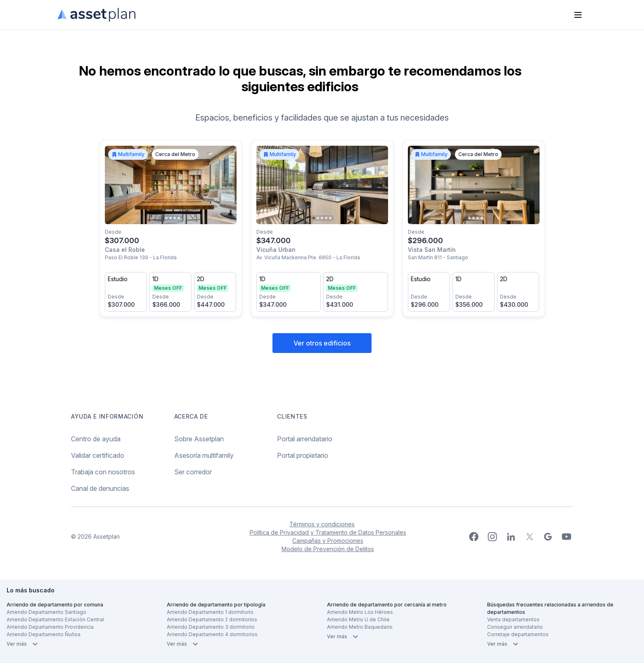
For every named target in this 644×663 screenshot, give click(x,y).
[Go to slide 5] (179, 218)
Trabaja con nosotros (103, 472)
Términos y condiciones (322, 524)
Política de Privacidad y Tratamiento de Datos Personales (328, 532)
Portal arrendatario (305, 439)
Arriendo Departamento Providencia (50, 627)
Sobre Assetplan (199, 439)
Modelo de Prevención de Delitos (328, 549)
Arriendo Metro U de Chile (358, 619)
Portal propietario (303, 455)
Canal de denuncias (100, 488)
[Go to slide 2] (166, 218)
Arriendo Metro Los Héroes (360, 612)
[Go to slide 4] (175, 218)
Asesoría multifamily (204, 455)
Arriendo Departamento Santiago (46, 612)
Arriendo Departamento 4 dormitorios (212, 634)
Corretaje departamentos (518, 634)
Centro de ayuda (96, 439)
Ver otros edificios (322, 343)
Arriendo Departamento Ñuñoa (44, 634)
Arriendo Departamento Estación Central (55, 619)
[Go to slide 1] (162, 218)
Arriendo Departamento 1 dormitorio (210, 612)
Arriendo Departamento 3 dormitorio (211, 627)
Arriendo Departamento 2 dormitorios (212, 619)
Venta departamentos (513, 619)
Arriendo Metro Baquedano (360, 627)
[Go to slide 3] (170, 218)
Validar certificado (98, 455)
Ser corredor (193, 472)
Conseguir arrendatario (515, 627)
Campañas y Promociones (328, 541)
